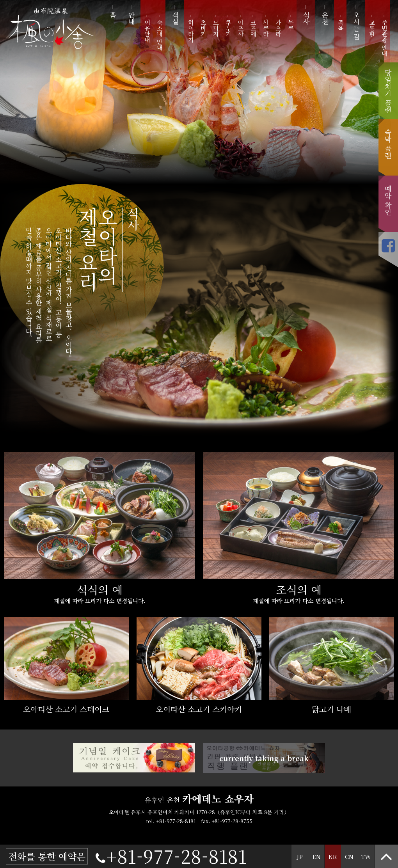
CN (349, 856)
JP (300, 856)
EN (316, 856)
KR (333, 856)
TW (366, 856)
